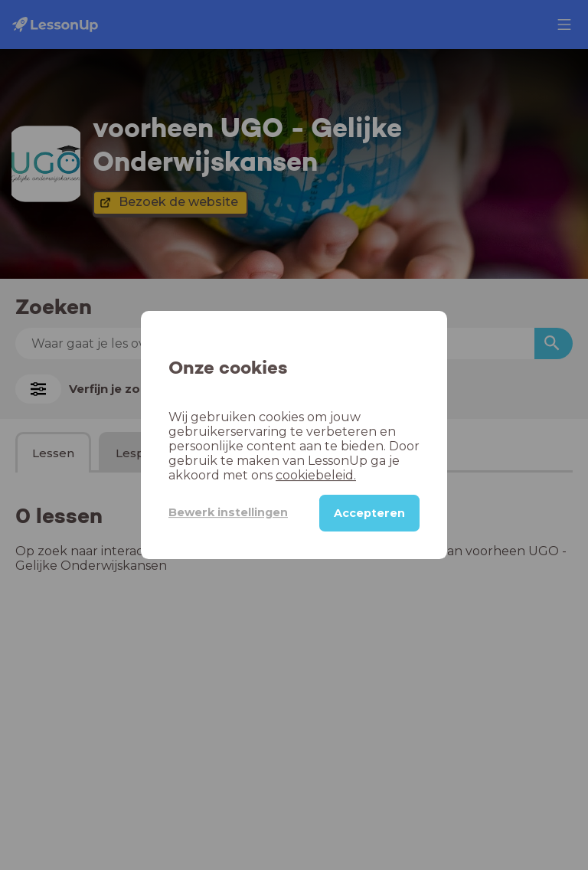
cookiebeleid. (316, 475)
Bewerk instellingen (228, 512)
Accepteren (369, 513)
